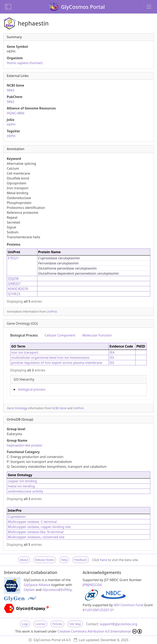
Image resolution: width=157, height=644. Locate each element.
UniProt (52, 311)
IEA (112, 352)
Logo (25, 624)
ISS (112, 358)
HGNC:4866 (16, 113)
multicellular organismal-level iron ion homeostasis (50, 358)
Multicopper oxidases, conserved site (36, 537)
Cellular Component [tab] (60, 335)
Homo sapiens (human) (25, 63)
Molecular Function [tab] (97, 335)
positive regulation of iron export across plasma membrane (57, 363)
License (40, 624)
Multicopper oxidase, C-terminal (32, 522)
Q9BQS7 (14, 284)
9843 (11, 90)
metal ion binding (21, 486)
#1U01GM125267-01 (98, 610)
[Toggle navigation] (149, 7)
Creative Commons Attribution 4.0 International (100, 631)
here (103, 560)
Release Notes (45, 560)
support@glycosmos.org (118, 624)
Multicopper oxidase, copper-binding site (39, 527)
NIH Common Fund (128, 605)
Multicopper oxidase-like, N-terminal (36, 532)
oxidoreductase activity (25, 491)
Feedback (81, 560)
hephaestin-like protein (25, 445)
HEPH (11, 125)
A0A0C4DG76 (18, 289)
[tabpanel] (78, 368)
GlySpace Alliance (37, 585)
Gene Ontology (17, 408)
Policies (57, 624)
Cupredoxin (17, 517)
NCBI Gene (59, 408)
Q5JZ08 (13, 279)
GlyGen (29, 590)
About (24, 560)
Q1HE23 (14, 294)
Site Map (75, 624)
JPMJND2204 (92, 585)
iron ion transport (25, 352)
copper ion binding (22, 481)
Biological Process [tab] (24, 335)
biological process (32, 389)
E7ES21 (13, 258)
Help (64, 560)
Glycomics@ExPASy (57, 590)
